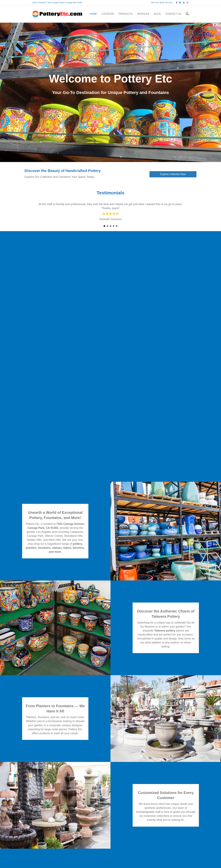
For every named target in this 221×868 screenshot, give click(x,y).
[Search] (186, 14)
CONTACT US (173, 14)
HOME (93, 14)
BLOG (157, 14)
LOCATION (108, 14)
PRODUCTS (126, 14)
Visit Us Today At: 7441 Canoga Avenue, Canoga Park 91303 (57, 3)
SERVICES (143, 14)
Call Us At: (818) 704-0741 (162, 3)
